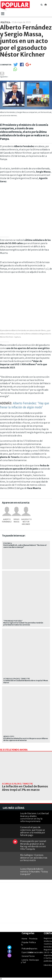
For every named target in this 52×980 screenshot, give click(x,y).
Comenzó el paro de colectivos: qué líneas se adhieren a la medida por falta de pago (33, 831)
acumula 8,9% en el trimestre (17, 679)
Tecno (32, 956)
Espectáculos (27, 952)
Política (32, 942)
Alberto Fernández (7, 521)
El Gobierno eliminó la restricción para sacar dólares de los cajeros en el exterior (26, 739)
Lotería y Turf (24, 961)
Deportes (33, 949)
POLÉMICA (8, 543)
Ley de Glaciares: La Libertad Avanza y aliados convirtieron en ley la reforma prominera (34, 817)
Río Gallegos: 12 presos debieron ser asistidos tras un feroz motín (34, 858)
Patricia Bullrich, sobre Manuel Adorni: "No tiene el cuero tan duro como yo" (25, 546)
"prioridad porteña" (13, 621)
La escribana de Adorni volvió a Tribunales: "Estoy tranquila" (34, 871)
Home (24, 939)
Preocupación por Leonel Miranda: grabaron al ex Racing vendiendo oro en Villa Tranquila (33, 845)
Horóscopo (34, 960)
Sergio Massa (16, 521)
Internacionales (36, 952)
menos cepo (9, 736)
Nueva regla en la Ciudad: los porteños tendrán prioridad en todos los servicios (23, 624)
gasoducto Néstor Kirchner (26, 522)
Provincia (33, 939)
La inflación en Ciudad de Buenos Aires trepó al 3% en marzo (26, 682)
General (25, 956)
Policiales (26, 949)
